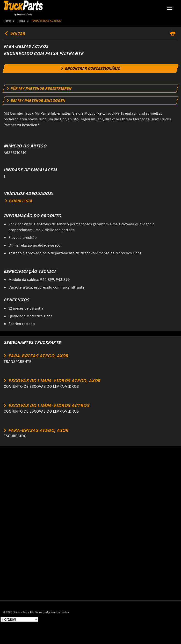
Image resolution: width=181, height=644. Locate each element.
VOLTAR (14, 34)
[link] (91, 68)
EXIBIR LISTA (18, 201)
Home (7, 21)
